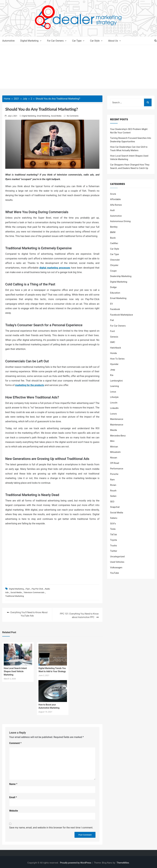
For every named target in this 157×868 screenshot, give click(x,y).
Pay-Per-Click (37, 589)
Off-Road (115, 463)
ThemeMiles (123, 861)
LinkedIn (114, 408)
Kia (112, 375)
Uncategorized (117, 557)
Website (14, 809)
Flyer (28, 589)
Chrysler (114, 265)
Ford (112, 331)
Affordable (115, 199)
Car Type (77, 41)
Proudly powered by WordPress (76, 861)
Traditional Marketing (15, 596)
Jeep (113, 370)
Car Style (95, 41)
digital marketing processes (55, 268)
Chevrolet (115, 260)
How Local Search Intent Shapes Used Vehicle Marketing (15, 670)
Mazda (113, 430)
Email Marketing (43, 116)
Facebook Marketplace (122, 315)
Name (13, 783)
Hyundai (114, 364)
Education (115, 293)
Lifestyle (114, 397)
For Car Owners (55, 41)
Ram (112, 480)
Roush (113, 491)
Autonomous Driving (120, 221)
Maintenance (117, 419)
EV (111, 304)
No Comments (73, 116)
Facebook (115, 309)
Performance (117, 469)
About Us (113, 41)
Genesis (114, 337)
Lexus (113, 392)
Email (13, 796)
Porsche (114, 474)
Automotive (8, 41)
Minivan (114, 447)
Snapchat (115, 507)
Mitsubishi (115, 452)
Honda (113, 353)
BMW (113, 232)
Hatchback (116, 348)
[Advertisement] (78, 68)
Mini (112, 441)
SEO (112, 502)
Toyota (113, 540)
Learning (114, 386)
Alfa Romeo (116, 205)
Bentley (114, 227)
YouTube (114, 573)
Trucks (113, 546)
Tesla (113, 529)
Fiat (112, 320)
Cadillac (114, 243)
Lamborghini (116, 381)
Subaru (114, 518)
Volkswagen (116, 568)
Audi (112, 210)
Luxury (113, 414)
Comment (15, 742)
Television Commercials (34, 592)
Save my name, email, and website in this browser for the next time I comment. (51, 826)
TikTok (113, 535)
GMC (113, 342)
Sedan (113, 496)
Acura (113, 194)
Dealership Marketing (121, 276)
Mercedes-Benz (118, 436)
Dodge (113, 287)
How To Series (117, 359)
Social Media (56, 116)
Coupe (113, 271)
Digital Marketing (29, 41)
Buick (113, 238)
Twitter (114, 551)
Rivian (113, 485)
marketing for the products (30, 385)
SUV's (113, 524)
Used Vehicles (117, 562)
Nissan (114, 458)
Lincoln (114, 403)
